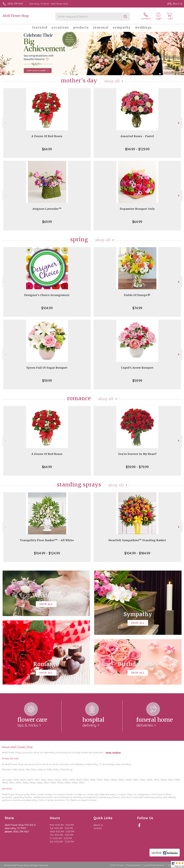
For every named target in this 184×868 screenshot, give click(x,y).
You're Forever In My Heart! (137, 454)
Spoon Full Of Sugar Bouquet (47, 368)
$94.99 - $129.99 (137, 149)
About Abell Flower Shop (17, 747)
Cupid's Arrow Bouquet (137, 368)
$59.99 (47, 381)
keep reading (113, 752)
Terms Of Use (117, 865)
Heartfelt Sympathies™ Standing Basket (137, 540)
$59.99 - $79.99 (137, 467)
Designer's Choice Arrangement (47, 295)
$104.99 (47, 308)
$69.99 (47, 222)
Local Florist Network (154, 865)
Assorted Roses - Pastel (137, 136)
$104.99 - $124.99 (47, 553)
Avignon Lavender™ (47, 209)
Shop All (112, 81)
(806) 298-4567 (15, 4)
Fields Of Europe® (137, 295)
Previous (5, 123)
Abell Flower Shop (16, 16)
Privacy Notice (134, 865)
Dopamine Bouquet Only (137, 209)
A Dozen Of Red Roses (47, 136)
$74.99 (137, 308)
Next (179, 123)
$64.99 (47, 149)
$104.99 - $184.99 (137, 553)
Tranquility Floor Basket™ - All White (47, 540)
